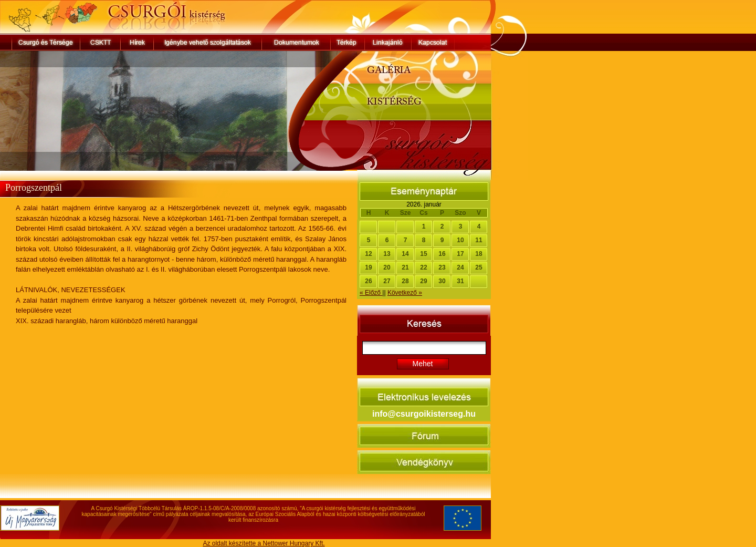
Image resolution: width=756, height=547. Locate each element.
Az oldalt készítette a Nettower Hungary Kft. (264, 543)
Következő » (405, 293)
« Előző (371, 293)
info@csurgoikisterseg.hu (424, 414)
